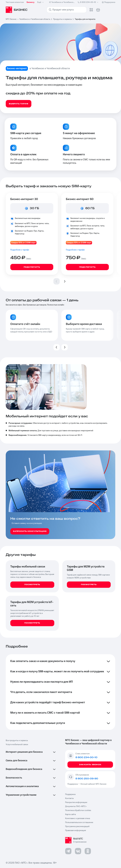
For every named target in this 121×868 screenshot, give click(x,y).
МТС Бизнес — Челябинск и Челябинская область (28, 19)
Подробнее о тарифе (20, 250)
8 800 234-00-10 (88, 2)
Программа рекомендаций (77, 826)
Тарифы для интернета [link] (85, 19)
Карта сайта (70, 814)
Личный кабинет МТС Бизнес (93, 784)
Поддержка (73, 784)
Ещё (41, 2)
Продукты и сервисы (63, 19)
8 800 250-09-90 (87, 779)
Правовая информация (76, 830)
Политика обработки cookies (78, 810)
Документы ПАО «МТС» (76, 806)
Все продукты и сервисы (17, 741)
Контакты (69, 798)
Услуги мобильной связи (17, 745)
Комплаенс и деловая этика (78, 818)
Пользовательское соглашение (79, 822)
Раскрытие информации (76, 802)
